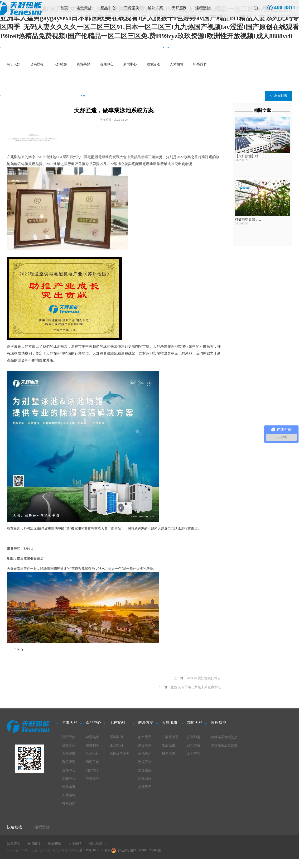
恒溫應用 (145, 770)
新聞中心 (130, 64)
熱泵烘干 (92, 770)
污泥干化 (92, 762)
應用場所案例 (120, 754)
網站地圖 (95, 844)
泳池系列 (92, 754)
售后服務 (169, 745)
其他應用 (145, 787)
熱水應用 (145, 737)
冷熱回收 (145, 779)
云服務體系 (170, 737)
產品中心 (108, 8)
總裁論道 (153, 64)
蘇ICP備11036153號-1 (95, 850)
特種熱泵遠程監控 (224, 737)
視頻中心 (107, 64)
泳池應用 (145, 754)
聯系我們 (200, 64)
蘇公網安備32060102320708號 (139, 850)
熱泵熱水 (92, 737)
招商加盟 (194, 737)
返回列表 (281, 96)
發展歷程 (37, 64)
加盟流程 (194, 754)
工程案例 (132, 8)
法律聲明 (14, 844)
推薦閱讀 (54, 844)
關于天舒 (14, 64)
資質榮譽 (83, 64)
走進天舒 (84, 8)
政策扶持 (194, 745)
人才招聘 (177, 64)
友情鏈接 (34, 844)
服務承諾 (169, 754)
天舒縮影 (60, 64)
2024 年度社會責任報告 (204, 678)
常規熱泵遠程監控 (224, 745)
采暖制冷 (92, 745)
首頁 (64, 8)
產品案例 (116, 745)
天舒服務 (179, 8)
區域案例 (116, 737)
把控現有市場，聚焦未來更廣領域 (196, 687)
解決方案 (155, 8)
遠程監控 (203, 8)
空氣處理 (92, 779)
